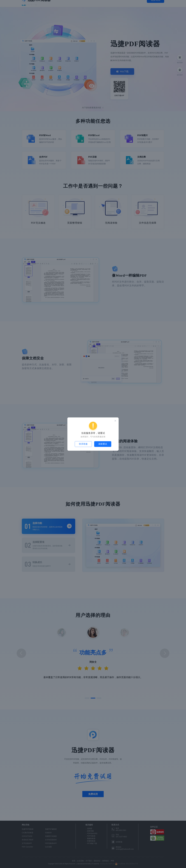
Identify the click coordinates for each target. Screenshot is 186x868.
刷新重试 (103, 444)
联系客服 (83, 444)
